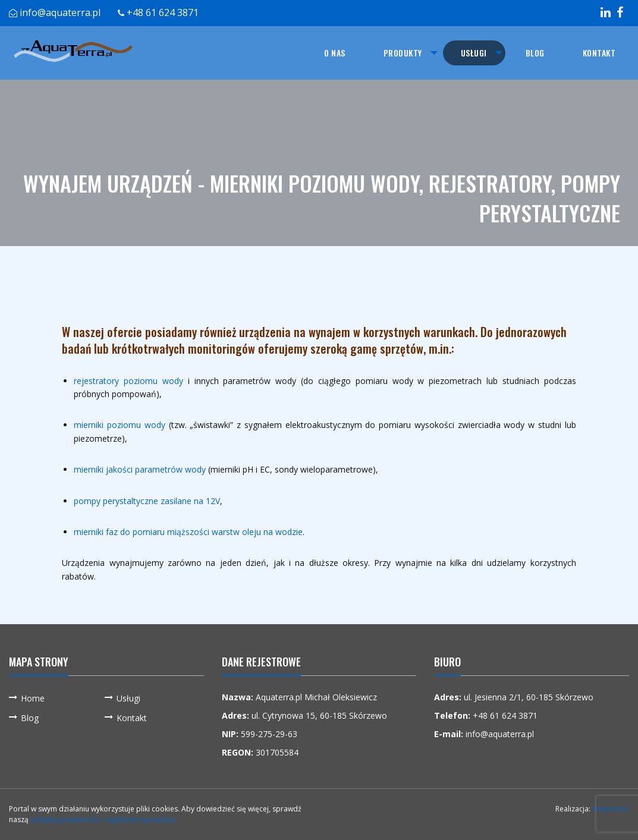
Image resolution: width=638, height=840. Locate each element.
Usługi (473, 53)
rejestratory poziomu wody (128, 381)
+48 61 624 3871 (163, 12)
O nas (334, 53)
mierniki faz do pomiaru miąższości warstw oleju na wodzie (188, 532)
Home (33, 698)
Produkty (402, 53)
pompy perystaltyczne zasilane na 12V (147, 501)
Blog (535, 53)
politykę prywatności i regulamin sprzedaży (103, 819)
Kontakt (599, 53)
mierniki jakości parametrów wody (140, 469)
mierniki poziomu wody (120, 425)
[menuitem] (334, 53)
